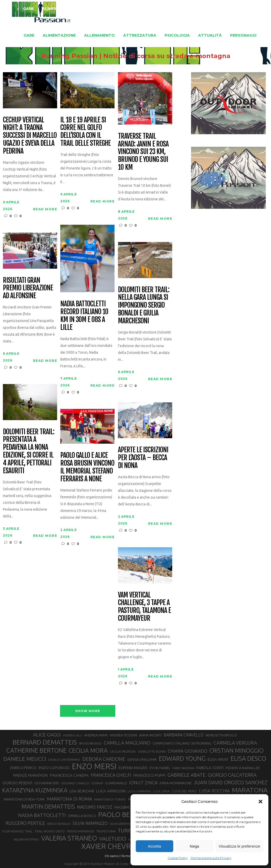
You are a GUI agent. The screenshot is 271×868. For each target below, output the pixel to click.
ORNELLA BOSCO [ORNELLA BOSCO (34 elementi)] (82, 816)
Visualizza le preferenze (239, 846)
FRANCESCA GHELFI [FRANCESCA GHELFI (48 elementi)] (111, 775)
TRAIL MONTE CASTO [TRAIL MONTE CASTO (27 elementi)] (50, 831)
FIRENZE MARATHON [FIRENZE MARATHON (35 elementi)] (30, 775)
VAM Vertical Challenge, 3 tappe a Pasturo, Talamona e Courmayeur (144, 607)
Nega (194, 846)
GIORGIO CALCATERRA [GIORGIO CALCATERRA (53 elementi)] (232, 775)
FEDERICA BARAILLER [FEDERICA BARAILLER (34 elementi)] (243, 768)
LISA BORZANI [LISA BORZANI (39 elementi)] (82, 791)
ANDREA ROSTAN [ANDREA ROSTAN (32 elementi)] (123, 735)
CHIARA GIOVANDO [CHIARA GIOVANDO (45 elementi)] (188, 751)
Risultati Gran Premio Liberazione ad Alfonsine (28, 288)
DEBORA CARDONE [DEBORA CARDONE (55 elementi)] (104, 759)
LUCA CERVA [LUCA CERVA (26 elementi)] (161, 791)
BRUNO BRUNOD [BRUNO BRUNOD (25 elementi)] (90, 743)
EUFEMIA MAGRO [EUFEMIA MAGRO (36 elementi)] (133, 768)
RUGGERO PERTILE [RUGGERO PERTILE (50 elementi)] (25, 823)
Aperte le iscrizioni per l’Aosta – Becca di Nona (143, 458)
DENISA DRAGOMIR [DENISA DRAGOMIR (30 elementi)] (142, 759)
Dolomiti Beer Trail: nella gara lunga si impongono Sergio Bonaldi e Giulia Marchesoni (143, 305)
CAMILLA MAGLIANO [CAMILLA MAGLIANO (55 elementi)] (127, 743)
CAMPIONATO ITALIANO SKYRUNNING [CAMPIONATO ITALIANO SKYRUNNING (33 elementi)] (182, 743)
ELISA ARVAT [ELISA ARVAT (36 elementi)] (218, 759)
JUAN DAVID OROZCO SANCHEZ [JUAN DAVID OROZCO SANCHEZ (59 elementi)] (231, 782)
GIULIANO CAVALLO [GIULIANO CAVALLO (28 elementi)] (75, 783)
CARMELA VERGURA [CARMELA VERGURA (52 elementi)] (235, 743)
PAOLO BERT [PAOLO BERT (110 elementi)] (118, 814)
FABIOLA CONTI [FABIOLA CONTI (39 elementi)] (210, 768)
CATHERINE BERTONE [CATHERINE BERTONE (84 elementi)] (36, 750)
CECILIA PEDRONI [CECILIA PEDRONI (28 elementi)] (123, 751)
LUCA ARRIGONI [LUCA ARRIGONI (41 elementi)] (111, 791)
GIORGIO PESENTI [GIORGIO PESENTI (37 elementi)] (17, 783)
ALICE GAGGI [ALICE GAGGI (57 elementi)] (47, 735)
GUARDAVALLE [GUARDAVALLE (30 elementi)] (116, 783)
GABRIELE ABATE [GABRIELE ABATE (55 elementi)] (187, 775)
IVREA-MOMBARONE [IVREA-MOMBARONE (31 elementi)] (176, 783)
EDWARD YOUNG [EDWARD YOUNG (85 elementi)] (182, 758)
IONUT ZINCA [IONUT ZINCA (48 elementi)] (143, 783)
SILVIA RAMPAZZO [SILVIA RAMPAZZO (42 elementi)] (90, 823)
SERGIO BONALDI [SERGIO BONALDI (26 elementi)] (59, 824)
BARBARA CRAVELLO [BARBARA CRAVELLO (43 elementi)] (184, 735)
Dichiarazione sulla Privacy (211, 858)
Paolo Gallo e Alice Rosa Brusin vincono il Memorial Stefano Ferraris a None (87, 467)
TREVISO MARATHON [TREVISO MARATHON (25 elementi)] (80, 831)
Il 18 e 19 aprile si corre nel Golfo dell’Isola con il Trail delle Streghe (85, 132)
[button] (261, 802)
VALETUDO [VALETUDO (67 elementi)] (113, 838)
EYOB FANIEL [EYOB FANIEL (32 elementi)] (160, 768)
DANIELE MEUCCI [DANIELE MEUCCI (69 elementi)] (25, 759)
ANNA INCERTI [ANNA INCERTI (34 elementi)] (150, 735)
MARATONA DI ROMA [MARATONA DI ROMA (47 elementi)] (69, 799)
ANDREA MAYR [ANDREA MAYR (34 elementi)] (96, 735)
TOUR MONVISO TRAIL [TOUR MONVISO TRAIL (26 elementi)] (17, 831)
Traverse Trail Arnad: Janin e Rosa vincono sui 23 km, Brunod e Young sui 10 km (143, 152)
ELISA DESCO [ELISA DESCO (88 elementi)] (248, 759)
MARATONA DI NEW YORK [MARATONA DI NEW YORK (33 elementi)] (24, 799)
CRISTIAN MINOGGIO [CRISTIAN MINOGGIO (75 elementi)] (237, 750)
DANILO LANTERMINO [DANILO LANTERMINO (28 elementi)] (64, 760)
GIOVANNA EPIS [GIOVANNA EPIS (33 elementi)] (47, 783)
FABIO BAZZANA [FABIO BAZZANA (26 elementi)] (183, 768)
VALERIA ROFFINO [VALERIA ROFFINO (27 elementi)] (26, 839)
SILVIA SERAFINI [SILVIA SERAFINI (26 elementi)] (120, 824)
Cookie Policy (178, 858)
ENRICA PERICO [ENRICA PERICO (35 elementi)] (23, 768)
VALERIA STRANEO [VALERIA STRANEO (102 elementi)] (69, 838)
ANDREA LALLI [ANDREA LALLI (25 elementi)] (72, 735)
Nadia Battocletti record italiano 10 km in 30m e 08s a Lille (84, 316)
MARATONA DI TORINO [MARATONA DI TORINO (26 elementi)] (110, 799)
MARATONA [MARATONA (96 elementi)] (250, 790)
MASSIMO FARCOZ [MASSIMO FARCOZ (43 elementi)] (95, 807)
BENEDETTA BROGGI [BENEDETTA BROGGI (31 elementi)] (221, 735)
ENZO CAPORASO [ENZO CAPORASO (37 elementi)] (54, 768)
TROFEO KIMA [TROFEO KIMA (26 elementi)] (106, 831)
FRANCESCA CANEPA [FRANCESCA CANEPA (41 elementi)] (69, 775)
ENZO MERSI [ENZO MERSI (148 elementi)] (94, 766)
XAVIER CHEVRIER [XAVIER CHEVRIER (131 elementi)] (111, 846)
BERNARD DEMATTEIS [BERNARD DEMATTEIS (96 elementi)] (45, 742)
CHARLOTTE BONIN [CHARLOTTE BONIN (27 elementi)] (152, 751)
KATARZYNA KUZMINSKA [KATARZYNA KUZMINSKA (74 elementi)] (35, 790)
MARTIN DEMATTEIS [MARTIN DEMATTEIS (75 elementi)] (48, 806)
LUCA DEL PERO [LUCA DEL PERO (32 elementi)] (184, 791)
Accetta (154, 846)
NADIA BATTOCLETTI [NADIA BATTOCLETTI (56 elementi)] (42, 815)
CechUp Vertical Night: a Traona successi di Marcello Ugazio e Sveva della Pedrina (30, 136)
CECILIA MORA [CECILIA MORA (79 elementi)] (88, 750)
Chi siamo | (112, 856)
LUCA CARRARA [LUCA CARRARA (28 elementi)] (139, 791)
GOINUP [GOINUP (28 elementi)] (97, 783)
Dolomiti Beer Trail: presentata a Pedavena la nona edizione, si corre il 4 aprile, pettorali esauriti (28, 451)
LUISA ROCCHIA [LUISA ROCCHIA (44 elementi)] (214, 791)
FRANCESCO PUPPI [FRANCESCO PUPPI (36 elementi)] (149, 775)
